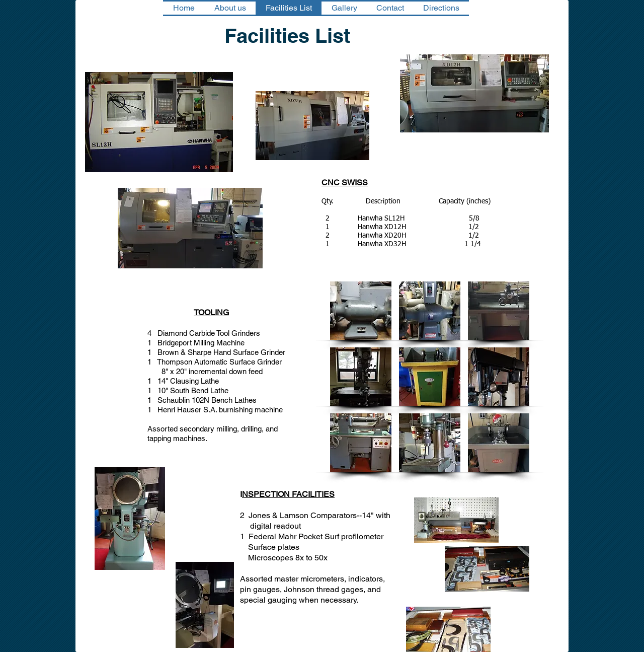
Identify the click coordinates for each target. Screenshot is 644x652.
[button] (361, 311)
